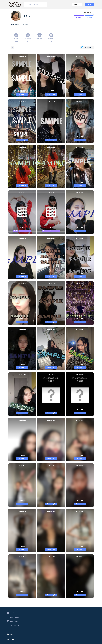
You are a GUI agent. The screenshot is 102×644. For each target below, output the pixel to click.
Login (89, 4)
